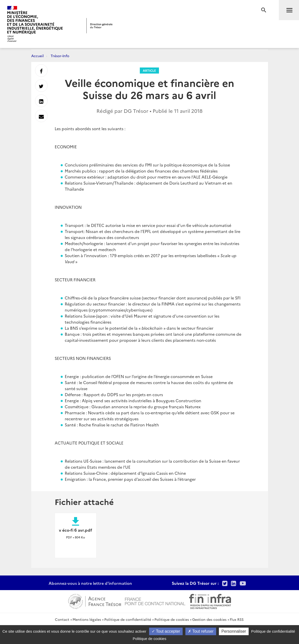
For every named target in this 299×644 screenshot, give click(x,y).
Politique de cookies (172, 619)
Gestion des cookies (209, 619)
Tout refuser (201, 631)
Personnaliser (234, 631)
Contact (62, 619)
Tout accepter (166, 631)
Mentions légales (87, 619)
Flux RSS (237, 619)
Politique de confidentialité (128, 619)
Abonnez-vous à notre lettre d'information (90, 583)
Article (149, 70)
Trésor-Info (60, 56)
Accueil (38, 56)
